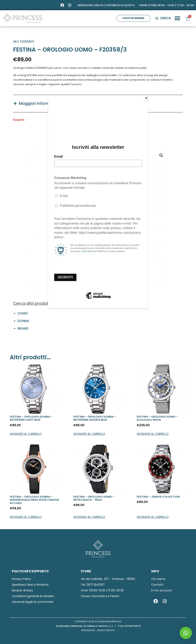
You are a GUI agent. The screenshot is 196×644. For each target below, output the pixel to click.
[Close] (147, 98)
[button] (186, 633)
